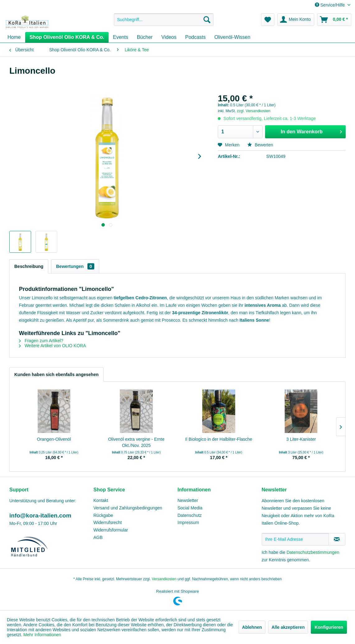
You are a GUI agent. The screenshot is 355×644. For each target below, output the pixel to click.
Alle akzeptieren (288, 627)
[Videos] (169, 37)
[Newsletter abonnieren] (337, 539)
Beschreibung (29, 266)
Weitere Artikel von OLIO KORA (52, 346)
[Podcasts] (195, 37)
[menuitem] (163, 20)
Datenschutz (190, 515)
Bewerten (260, 145)
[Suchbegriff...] (163, 20)
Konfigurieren (329, 627)
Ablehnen (252, 627)
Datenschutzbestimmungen (313, 552)
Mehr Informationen (42, 635)
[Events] (121, 37)
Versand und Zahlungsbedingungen (128, 508)
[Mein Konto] (296, 20)
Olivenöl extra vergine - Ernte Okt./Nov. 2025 (136, 442)
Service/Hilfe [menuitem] (330, 5)
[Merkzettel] (268, 20)
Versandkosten (164, 579)
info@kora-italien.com (40, 515)
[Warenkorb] (334, 20)
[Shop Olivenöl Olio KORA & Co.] (67, 37)
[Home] (14, 37)
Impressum (188, 522)
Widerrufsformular (111, 530)
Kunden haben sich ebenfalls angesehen (56, 375)
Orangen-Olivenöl (54, 439)
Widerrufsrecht (107, 522)
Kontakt (101, 500)
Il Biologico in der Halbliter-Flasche (219, 439)
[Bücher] (145, 37)
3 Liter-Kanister (301, 439)
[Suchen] (207, 20)
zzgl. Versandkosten (254, 111)
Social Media (190, 508)
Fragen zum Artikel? (41, 341)
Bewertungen (75, 266)
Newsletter (188, 500)
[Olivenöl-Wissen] (232, 37)
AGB (98, 537)
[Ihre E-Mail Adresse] (295, 539)
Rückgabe (103, 515)
